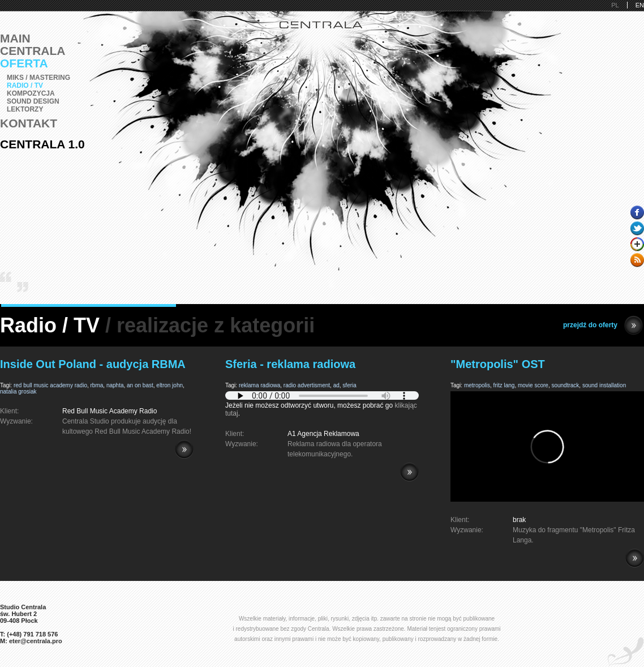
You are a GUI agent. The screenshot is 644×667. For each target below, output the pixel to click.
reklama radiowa (259, 385)
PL (615, 5)
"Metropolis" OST (498, 364)
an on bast (140, 385)
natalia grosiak (18, 392)
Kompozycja (31, 93)
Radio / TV (25, 85)
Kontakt (29, 123)
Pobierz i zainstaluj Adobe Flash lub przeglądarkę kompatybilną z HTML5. (322, 396)
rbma (97, 385)
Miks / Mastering (38, 78)
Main (15, 38)
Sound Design (33, 101)
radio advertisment (307, 385)
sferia (349, 385)
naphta (115, 385)
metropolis (477, 385)
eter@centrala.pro (36, 641)
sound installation (604, 385)
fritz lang (504, 385)
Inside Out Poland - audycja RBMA (93, 364)
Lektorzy (25, 109)
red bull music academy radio (50, 385)
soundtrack (565, 385)
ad (336, 385)
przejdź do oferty (603, 325)
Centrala (33, 51)
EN (640, 5)
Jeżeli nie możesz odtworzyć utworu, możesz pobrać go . (322, 405)
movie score (533, 385)
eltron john (169, 385)
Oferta (24, 63)
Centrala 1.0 (42, 144)
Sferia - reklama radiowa (290, 364)
